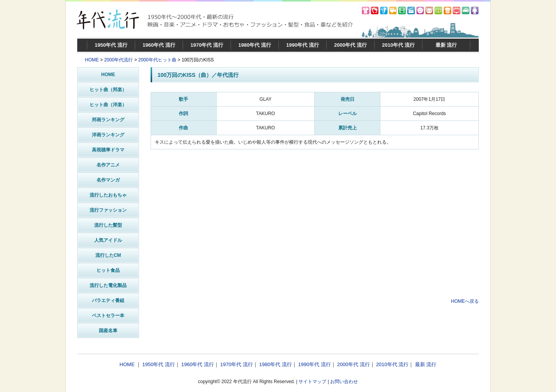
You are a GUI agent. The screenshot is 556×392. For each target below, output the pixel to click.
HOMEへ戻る (465, 301)
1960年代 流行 (159, 45)
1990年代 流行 (303, 45)
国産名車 (108, 331)
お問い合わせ (344, 382)
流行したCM (108, 255)
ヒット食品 (108, 270)
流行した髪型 (108, 225)
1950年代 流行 (111, 45)
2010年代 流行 (398, 45)
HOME (92, 60)
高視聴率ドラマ (108, 150)
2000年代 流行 (350, 45)
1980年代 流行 (255, 45)
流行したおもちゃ (108, 195)
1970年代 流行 (207, 45)
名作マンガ (108, 180)
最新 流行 (446, 45)
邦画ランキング (108, 120)
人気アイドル (108, 240)
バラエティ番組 (108, 300)
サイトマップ (312, 382)
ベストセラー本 (108, 316)
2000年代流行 (119, 60)
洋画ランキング (108, 135)
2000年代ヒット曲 (157, 60)
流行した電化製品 (108, 285)
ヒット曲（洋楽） (108, 105)
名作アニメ (108, 165)
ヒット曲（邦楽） (108, 90)
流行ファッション (108, 210)
